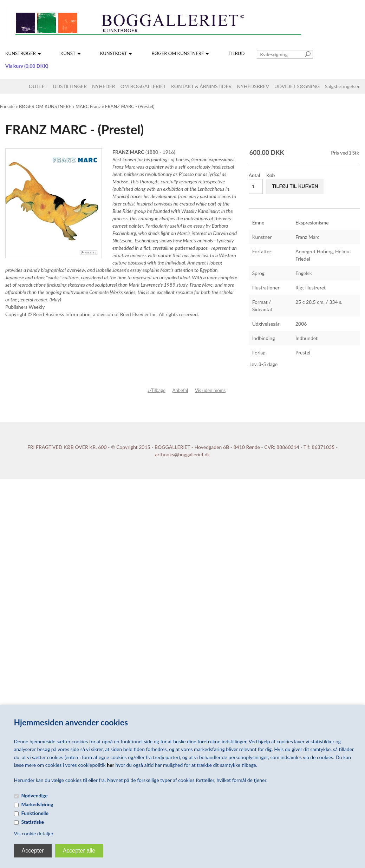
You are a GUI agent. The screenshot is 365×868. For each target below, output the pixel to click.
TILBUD (236, 53)
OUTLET (38, 86)
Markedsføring (37, 804)
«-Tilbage (157, 390)
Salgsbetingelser (342, 86)
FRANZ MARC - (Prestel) (130, 106)
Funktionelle (35, 813)
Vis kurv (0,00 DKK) (27, 66)
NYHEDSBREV (253, 86)
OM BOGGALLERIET (143, 86)
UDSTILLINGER (70, 86)
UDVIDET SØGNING (297, 86)
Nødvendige (35, 795)
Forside (7, 106)
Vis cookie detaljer (34, 833)
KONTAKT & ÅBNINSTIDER (201, 86)
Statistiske (33, 822)
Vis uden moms (210, 390)
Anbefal (180, 390)
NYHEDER (104, 86)
